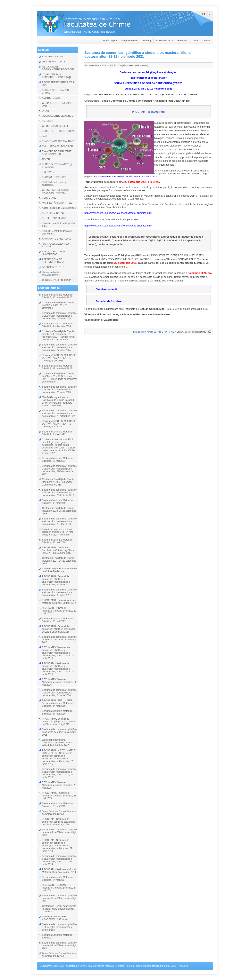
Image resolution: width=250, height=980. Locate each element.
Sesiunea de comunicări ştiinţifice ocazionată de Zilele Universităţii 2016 (59, 640)
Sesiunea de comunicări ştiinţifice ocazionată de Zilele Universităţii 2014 (59, 832)
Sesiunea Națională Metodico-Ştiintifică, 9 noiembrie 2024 (58, 325)
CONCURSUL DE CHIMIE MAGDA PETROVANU (56, 191)
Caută (195, 41)
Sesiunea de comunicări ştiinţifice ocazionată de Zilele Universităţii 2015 (59, 732)
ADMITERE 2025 (164, 41)
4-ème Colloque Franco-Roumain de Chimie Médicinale (59, 570)
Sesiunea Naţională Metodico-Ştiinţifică (58, 936)
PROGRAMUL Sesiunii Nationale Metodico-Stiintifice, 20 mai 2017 (59, 602)
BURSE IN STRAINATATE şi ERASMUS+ (57, 166)
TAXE (45, 136)
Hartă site (182, 41)
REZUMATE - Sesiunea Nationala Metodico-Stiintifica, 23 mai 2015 (59, 785)
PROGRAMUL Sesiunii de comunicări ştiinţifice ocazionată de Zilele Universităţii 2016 (58, 629)
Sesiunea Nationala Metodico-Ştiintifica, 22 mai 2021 (58, 460)
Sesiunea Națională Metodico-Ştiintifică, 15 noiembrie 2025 (58, 296)
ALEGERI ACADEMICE (54, 218)
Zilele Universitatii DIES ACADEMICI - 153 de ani (55, 918)
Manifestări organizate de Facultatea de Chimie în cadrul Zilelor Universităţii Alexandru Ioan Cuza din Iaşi (58, 401)
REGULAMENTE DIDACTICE (58, 116)
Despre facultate (130, 41)
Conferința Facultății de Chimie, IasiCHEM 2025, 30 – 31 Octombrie (58, 305)
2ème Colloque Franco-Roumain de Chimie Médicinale (59, 955)
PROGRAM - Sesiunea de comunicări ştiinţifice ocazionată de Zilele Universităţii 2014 (58, 822)
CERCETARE (49, 198)
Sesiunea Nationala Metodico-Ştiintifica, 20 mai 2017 (58, 620)
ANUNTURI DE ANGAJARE (57, 239)
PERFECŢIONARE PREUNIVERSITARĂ (53, 261)
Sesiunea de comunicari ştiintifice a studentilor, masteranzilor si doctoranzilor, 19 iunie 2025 (59, 316)
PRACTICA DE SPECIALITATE (58, 141)
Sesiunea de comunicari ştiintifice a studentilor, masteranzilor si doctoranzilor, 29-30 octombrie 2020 (59, 470)
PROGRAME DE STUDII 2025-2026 (58, 84)
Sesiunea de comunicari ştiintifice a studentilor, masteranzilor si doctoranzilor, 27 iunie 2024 (59, 347)
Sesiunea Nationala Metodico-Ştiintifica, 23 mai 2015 (58, 805)
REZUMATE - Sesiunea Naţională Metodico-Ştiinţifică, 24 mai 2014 (59, 888)
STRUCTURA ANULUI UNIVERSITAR (54, 253)
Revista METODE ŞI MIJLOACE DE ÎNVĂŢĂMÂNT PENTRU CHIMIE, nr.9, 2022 (59, 424)
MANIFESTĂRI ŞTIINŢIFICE (57, 203)
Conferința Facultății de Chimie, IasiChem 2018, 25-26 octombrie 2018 (59, 511)
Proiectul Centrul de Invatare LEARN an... (57, 232)
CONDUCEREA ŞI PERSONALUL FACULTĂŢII (57, 76)
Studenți (147, 41)
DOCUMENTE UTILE (53, 267)
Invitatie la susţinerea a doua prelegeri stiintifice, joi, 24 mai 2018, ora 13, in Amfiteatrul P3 (58, 532)
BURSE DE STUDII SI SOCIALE (59, 131)
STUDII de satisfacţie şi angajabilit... (54, 184)
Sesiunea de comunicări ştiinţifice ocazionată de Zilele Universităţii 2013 (59, 898)
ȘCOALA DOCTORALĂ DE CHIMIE (56, 91)
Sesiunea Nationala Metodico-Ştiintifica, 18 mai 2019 (58, 502)
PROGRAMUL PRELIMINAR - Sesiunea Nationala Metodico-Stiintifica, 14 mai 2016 (58, 703)
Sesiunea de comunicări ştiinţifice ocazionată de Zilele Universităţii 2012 (59, 945)
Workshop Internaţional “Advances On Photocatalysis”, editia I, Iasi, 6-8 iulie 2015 (58, 743)
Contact (207, 41)
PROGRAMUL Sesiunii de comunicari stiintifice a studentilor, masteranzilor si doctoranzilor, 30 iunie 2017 (56, 581)
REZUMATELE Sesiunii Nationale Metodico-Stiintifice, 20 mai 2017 (59, 611)
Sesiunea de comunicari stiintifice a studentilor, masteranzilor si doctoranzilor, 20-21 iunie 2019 (59, 493)
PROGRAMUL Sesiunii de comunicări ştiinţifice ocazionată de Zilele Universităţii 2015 (58, 722)
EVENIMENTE (50, 172)
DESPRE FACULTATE (54, 62)
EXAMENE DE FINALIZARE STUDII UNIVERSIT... (57, 153)
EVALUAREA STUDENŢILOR (57, 146)
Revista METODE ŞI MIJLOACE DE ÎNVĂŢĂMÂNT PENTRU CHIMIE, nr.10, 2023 (59, 358)
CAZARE (47, 159)
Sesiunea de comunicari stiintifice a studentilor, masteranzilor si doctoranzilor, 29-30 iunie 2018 (59, 521)
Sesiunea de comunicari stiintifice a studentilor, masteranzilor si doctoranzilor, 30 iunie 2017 (59, 592)
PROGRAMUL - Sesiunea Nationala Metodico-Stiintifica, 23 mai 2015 (59, 796)
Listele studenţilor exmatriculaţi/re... (51, 274)
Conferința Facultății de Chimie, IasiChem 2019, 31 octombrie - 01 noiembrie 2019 (58, 482)
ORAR (45, 111)
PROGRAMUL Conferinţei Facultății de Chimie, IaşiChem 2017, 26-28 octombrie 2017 (58, 550)
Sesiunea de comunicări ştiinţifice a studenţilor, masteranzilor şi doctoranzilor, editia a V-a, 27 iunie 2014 (59, 860)
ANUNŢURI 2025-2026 (54, 177)
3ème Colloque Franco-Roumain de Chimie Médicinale (59, 813)
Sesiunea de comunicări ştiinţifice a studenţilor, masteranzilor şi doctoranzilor (59, 927)
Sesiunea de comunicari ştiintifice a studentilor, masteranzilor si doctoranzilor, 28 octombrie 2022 (59, 413)
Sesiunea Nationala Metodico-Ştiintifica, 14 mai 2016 (58, 712)
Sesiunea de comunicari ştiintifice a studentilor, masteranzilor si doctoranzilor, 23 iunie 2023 (59, 390)
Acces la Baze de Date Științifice (59, 208)
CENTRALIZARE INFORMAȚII (58, 280)
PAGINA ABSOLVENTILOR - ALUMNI (57, 245)
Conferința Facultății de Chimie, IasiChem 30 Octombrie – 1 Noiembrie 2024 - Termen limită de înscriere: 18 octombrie (58, 336)
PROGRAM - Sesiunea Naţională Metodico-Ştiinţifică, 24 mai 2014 (59, 871)
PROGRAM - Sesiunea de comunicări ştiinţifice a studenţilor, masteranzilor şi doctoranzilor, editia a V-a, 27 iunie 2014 (57, 846)
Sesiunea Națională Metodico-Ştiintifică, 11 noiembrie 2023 (58, 367)
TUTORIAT (48, 121)
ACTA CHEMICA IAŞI (53, 213)
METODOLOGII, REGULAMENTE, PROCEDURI (59, 68)
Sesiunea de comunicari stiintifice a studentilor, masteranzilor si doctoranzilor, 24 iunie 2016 (59, 693)
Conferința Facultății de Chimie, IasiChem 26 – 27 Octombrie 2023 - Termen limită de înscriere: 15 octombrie (59, 378)
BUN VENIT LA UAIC (53, 57)
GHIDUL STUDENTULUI (55, 126)
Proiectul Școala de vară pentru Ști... (58, 225)
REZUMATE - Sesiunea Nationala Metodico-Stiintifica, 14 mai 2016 (59, 682)
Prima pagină (110, 41)
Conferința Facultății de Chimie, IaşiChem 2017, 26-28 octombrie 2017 (59, 561)
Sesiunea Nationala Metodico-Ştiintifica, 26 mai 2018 (58, 541)
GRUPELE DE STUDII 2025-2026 (57, 104)
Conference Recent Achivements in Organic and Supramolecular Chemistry (59, 909)
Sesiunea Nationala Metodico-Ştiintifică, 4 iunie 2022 (58, 433)
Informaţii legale (134, 966)
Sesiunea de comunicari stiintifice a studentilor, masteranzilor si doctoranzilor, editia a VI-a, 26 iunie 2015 (59, 773)
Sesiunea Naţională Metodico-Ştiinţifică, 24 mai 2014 (58, 879)
